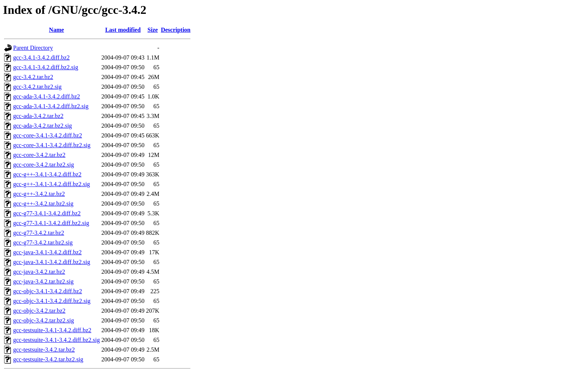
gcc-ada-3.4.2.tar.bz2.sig (43, 126)
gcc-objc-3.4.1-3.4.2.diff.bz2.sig (52, 301)
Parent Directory (33, 48)
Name (57, 30)
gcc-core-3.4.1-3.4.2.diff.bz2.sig (52, 145)
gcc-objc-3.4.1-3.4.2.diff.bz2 (48, 291)
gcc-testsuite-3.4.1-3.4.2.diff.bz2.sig (56, 340)
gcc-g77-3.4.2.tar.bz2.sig (43, 242)
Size (153, 30)
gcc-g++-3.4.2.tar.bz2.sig (43, 204)
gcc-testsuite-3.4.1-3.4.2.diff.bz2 (52, 330)
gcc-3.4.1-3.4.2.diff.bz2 (41, 57)
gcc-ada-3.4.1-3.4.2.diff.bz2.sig (51, 106)
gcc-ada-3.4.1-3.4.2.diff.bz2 (46, 96)
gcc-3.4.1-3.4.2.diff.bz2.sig (46, 67)
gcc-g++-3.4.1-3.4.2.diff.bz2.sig (52, 184)
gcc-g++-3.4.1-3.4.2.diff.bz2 (47, 174)
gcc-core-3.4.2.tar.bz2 (39, 155)
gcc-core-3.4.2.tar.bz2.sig (43, 165)
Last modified (123, 30)
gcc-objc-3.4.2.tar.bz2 (39, 311)
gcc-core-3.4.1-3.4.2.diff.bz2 (48, 135)
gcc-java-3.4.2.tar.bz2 (39, 272)
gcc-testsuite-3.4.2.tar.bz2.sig (48, 359)
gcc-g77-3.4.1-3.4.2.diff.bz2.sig (51, 223)
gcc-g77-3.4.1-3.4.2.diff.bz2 (47, 213)
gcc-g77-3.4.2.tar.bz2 (39, 233)
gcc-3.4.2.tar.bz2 (33, 77)
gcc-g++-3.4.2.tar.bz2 (39, 194)
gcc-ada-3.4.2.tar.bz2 (38, 116)
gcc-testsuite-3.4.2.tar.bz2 (44, 350)
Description (176, 30)
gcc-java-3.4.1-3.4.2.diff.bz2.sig (52, 262)
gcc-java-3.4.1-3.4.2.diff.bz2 (47, 252)
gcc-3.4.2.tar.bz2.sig (37, 87)
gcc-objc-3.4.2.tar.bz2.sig (43, 320)
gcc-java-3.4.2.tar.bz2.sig (43, 281)
